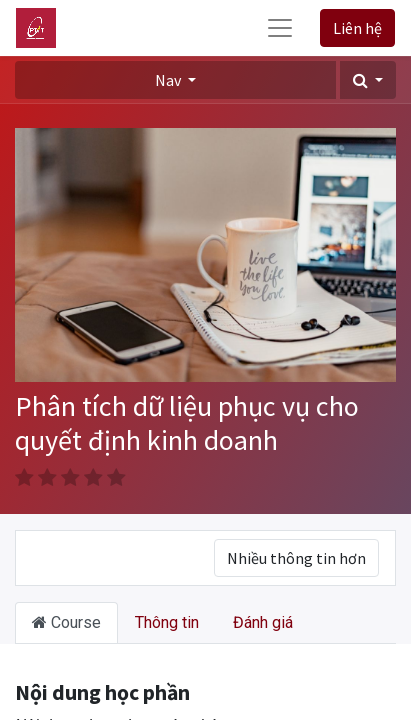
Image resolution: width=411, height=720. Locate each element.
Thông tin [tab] (167, 622)
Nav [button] (169, 80)
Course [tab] (66, 622)
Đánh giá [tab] (263, 622)
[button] (368, 80)
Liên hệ (357, 28)
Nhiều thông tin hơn (296, 558)
